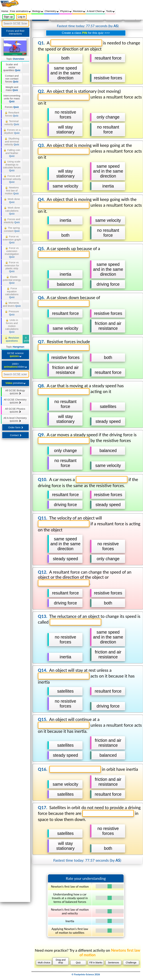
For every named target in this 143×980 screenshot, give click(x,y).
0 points (27, 339)
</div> (86, 497)
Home (5, 11)
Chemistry (52, 11)
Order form (16, 427)
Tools (110, 11)
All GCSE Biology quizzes (15, 392)
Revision (79, 11)
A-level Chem (96, 11)
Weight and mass (12, 89)
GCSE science (15, 355)
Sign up (8, 17)
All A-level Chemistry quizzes (15, 419)
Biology (38, 11)
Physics (66, 11)
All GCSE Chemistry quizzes (15, 401)
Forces (12, 107)
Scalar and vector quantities (12, 67)
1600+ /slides (15, 365)
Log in (21, 17)
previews (15, 383)
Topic (15, 59)
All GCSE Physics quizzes (15, 410)
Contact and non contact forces (12, 79)
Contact (16, 435)
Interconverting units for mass (12, 98)
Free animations (20, 11)
